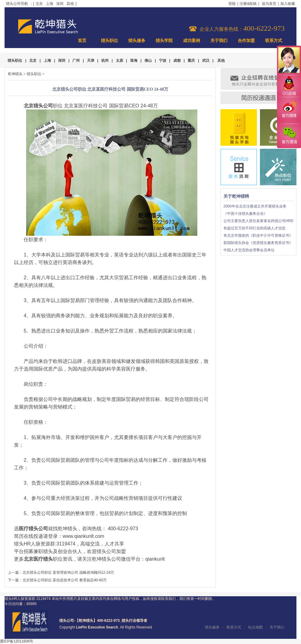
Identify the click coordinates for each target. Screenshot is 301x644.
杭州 (105, 61)
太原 (119, 61)
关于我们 (219, 41)
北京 (39, 4)
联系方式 (274, 41)
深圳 (60, 4)
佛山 (148, 61)
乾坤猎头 (15, 74)
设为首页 (269, 4)
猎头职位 (109, 41)
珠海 (134, 61)
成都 (177, 61)
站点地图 (255, 627)
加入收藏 (288, 4)
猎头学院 (164, 41)
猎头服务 (137, 41)
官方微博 (289, 110)
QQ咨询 (289, 86)
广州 (76, 61)
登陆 (232, 4)
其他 (70, 4)
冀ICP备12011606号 (17, 641)
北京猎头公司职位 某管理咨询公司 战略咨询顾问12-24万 (68, 573)
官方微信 (289, 136)
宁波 (163, 61)
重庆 (191, 61)
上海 (50, 4)
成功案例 (192, 41)
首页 (82, 41)
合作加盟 (246, 41)
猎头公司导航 (17, 4)
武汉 (206, 61)
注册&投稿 (248, 4)
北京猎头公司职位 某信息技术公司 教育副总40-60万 (65, 580)
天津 (91, 61)
